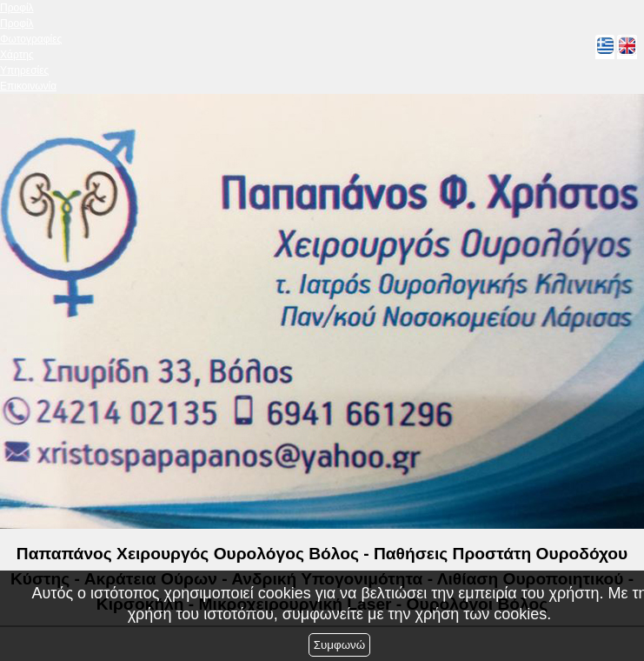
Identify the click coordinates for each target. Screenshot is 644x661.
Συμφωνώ (339, 645)
